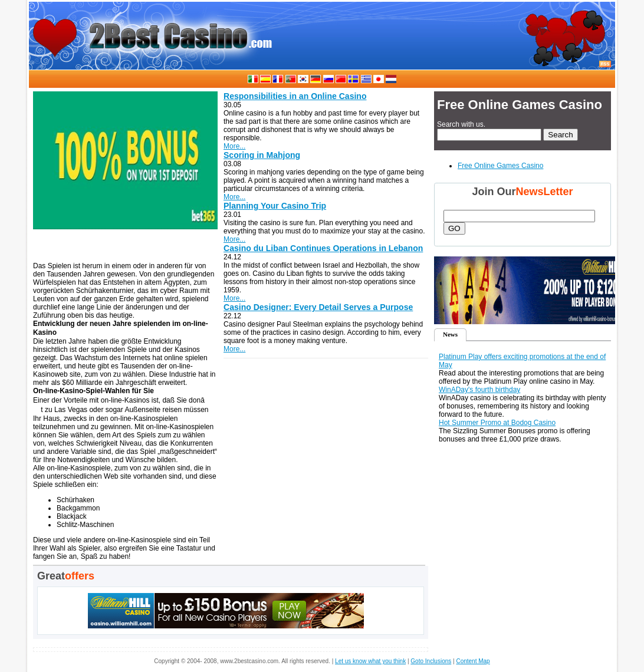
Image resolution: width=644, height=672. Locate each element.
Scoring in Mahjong (262, 155)
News (450, 334)
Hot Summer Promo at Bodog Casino (497, 423)
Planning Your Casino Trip (275, 206)
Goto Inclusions (431, 661)
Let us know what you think (370, 661)
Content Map (473, 661)
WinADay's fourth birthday (479, 390)
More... (234, 146)
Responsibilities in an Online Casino (295, 96)
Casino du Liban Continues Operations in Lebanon (323, 248)
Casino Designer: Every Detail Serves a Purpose (318, 307)
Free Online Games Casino (500, 166)
